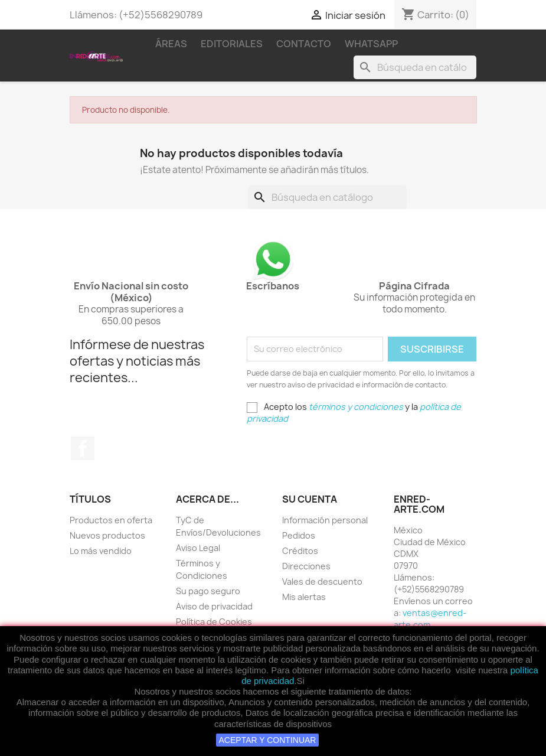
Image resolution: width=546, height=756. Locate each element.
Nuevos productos (107, 535)
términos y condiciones (356, 407)
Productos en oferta (111, 520)
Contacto (304, 44)
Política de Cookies (214, 622)
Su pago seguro (208, 591)
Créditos (300, 551)
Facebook (83, 448)
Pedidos (299, 535)
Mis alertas (304, 597)
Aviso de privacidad (214, 606)
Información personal (325, 520)
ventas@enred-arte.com (430, 619)
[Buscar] (415, 67)
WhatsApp (371, 44)
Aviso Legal (198, 548)
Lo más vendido (101, 551)
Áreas (171, 44)
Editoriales (232, 44)
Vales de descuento (322, 581)
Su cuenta (310, 499)
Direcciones (306, 566)
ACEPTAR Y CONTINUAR (268, 740)
